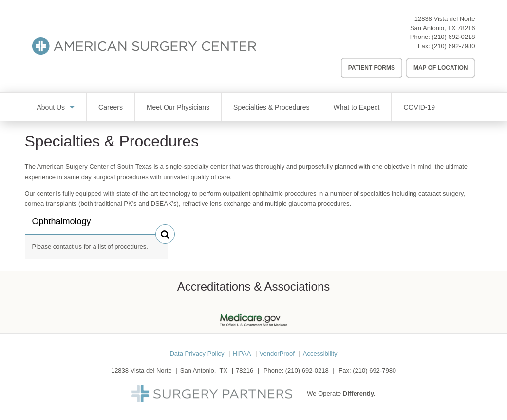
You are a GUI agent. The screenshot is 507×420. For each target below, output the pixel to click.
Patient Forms (372, 68)
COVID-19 (419, 107)
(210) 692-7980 (454, 46)
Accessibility (320, 354)
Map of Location (441, 68)
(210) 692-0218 (454, 37)
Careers (111, 107)
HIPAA (242, 354)
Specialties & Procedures (271, 107)
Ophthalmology (62, 225)
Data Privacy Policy (197, 354)
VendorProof (277, 354)
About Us (51, 107)
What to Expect (356, 107)
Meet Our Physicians (178, 107)
